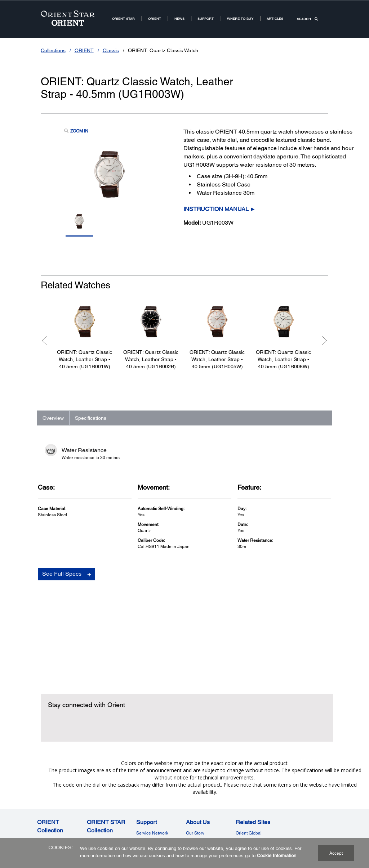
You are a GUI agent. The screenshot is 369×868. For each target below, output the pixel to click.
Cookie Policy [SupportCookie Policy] (150, 796)
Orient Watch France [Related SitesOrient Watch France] (255, 805)
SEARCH (307, 19)
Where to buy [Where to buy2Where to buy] (240, 19)
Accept (336, 853)
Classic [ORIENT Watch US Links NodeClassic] (44, 787)
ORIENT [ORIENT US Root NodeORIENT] (155, 19)
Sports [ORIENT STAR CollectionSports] (93, 804)
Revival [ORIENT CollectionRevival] (45, 813)
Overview (53, 418)
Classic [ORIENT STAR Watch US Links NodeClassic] (94, 787)
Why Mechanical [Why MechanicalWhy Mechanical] (202, 787)
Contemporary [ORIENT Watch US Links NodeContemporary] (51, 796)
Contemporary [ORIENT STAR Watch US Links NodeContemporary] (101, 796)
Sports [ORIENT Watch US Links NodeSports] (43, 804)
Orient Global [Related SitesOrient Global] (249, 779)
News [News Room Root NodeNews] (179, 19)
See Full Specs (62, 592)
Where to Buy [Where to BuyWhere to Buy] (199, 796)
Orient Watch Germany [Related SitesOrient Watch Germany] (258, 796)
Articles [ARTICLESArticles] (275, 19)
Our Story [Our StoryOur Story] (195, 779)
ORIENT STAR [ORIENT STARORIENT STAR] (123, 19)
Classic (111, 50)
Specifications (91, 418)
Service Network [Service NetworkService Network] (152, 779)
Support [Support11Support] (206, 19)
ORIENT (84, 50)
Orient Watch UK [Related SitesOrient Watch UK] (252, 787)
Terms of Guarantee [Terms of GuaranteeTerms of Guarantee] (155, 787)
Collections (53, 50)
